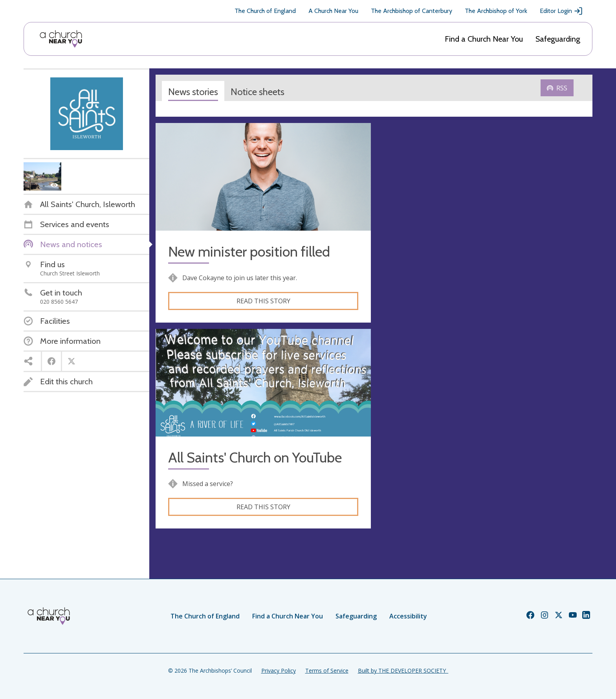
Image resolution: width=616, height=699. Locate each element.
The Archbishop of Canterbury (412, 11)
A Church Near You (333, 11)
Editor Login (561, 11)
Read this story (263, 301)
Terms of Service (327, 671)
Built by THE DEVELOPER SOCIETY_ (403, 671)
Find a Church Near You (484, 39)
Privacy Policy (279, 671)
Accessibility (408, 616)
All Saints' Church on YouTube (255, 458)
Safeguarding (558, 39)
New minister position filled (249, 252)
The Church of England (265, 11)
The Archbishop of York (496, 11)
